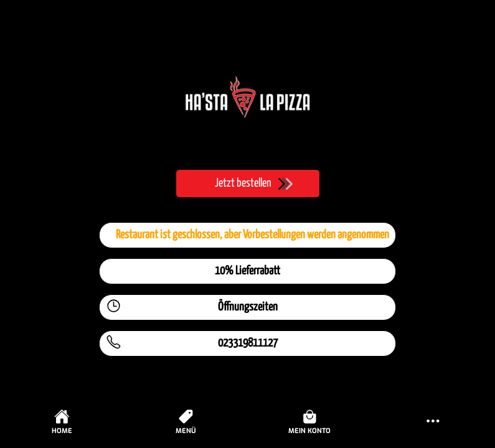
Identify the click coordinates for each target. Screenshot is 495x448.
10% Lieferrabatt (247, 271)
